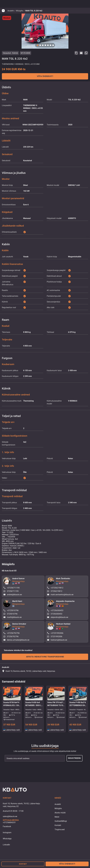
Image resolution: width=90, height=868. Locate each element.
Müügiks (20, 11)
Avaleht (11, 11)
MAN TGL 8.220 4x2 (34, 11)
